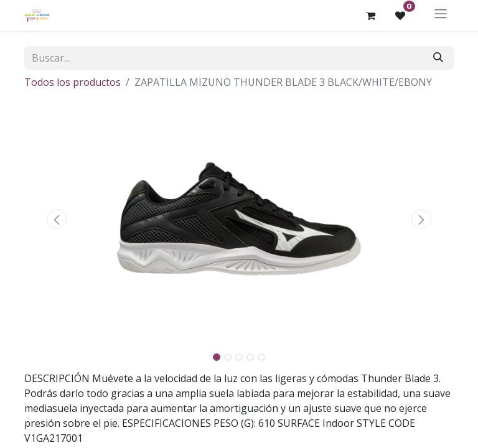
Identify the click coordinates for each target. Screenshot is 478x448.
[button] (57, 219)
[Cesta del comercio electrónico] (370, 16)
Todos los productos (73, 82)
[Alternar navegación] (441, 16)
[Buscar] (438, 58)
